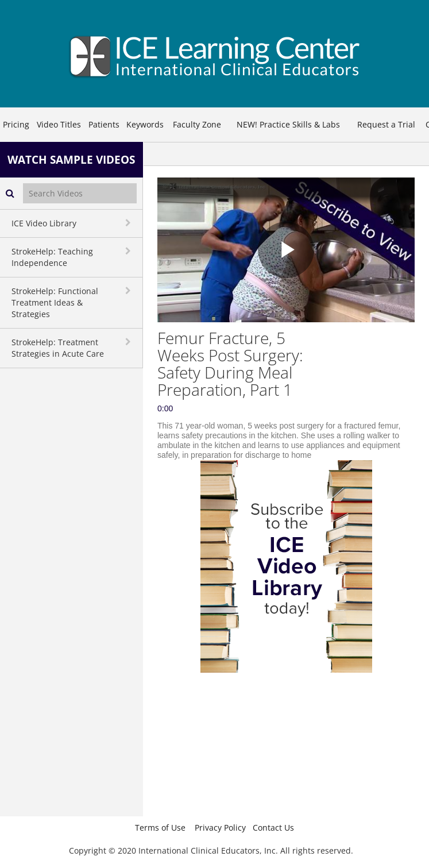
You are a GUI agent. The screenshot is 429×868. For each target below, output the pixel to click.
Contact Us (273, 828)
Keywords (145, 124)
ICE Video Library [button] (44, 223)
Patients (104, 124)
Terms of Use (160, 828)
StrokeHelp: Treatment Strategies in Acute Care (58, 348)
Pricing (16, 124)
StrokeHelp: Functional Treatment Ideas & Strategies (55, 302)
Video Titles (59, 124)
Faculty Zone (197, 124)
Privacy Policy (220, 828)
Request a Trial (386, 124)
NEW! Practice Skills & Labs (288, 124)
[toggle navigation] (129, 223)
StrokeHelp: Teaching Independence (52, 257)
